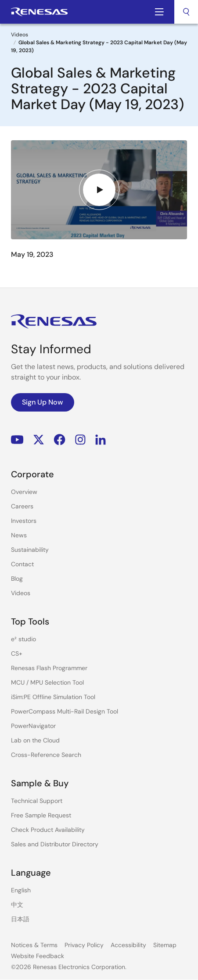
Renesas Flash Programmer (49, 668)
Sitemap (165, 945)
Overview (24, 492)
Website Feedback (38, 956)
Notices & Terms (34, 945)
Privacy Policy (84, 945)
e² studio (23, 639)
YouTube (17, 439)
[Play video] (99, 190)
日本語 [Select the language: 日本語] (20, 919)
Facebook (59, 439)
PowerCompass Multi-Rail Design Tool (65, 711)
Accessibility (128, 945)
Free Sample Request (41, 815)
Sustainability (30, 550)
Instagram (80, 439)
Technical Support (37, 801)
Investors (24, 521)
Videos (20, 35)
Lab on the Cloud (35, 740)
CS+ (17, 653)
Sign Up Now (43, 402)
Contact (22, 564)
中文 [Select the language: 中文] (17, 905)
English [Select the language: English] (21, 890)
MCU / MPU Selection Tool (47, 682)
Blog (17, 579)
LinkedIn (101, 439)
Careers (22, 506)
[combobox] (186, 12)
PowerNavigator (33, 726)
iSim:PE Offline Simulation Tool (53, 697)
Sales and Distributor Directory (55, 844)
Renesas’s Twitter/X (39, 439)
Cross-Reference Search (46, 755)
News (19, 535)
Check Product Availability (48, 830)
